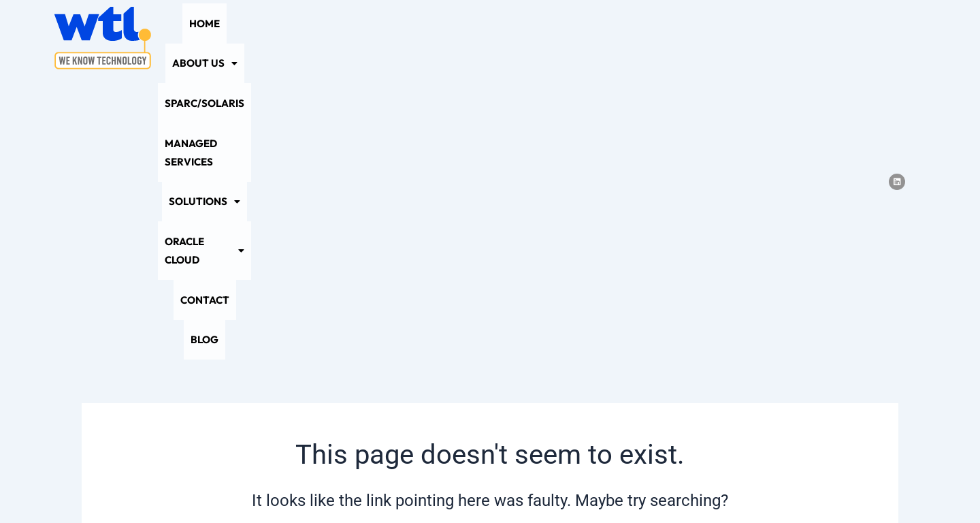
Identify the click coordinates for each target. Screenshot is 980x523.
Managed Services (475, 38)
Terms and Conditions (567, 486)
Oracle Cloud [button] (670, 38)
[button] (284, 38)
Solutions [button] (576, 38)
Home (223, 38)
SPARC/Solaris (371, 38)
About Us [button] (284, 38)
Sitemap (472, 486)
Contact (753, 38)
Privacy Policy (395, 486)
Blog (805, 38)
